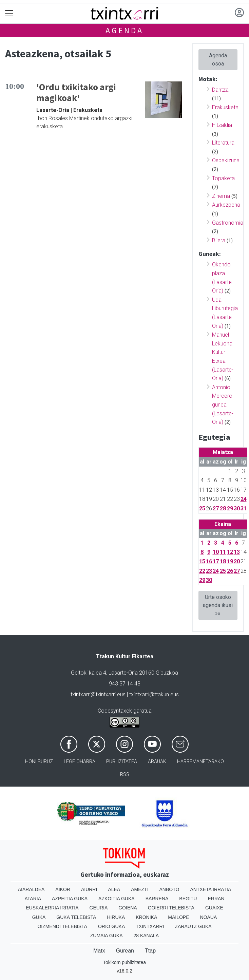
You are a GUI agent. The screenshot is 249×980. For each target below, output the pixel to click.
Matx (99, 951)
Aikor (63, 889)
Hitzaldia (222, 125)
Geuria (99, 908)
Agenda (124, 30)
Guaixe (214, 908)
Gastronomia (228, 223)
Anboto (169, 889)
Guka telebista (76, 917)
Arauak (157, 762)
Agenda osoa (218, 60)
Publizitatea (122, 762)
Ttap (150, 951)
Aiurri (89, 889)
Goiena (128, 908)
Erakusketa (225, 107)
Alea (114, 889)
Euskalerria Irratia (52, 908)
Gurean (125, 951)
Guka (39, 917)
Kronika (146, 917)
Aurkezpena (226, 205)
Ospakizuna (226, 160)
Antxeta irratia (210, 889)
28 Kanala (146, 936)
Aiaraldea (31, 889)
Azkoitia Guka (117, 899)
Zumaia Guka (107, 936)
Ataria (33, 899)
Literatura (223, 143)
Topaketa (223, 178)
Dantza (220, 90)
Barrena (157, 899)
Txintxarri (150, 926)
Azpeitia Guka (70, 899)
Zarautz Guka (193, 926)
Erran (216, 899)
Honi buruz (39, 762)
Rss (125, 775)
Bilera (219, 240)
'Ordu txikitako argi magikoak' (76, 92)
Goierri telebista (171, 908)
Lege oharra (80, 762)
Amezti (140, 889)
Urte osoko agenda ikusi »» (218, 605)
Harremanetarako (200, 762)
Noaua (209, 917)
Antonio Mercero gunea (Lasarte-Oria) (223, 405)
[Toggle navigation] (9, 13)
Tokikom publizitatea (124, 962)
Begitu (188, 899)
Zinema (221, 196)
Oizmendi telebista (62, 926)
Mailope (178, 917)
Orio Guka (111, 926)
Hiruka (116, 917)
